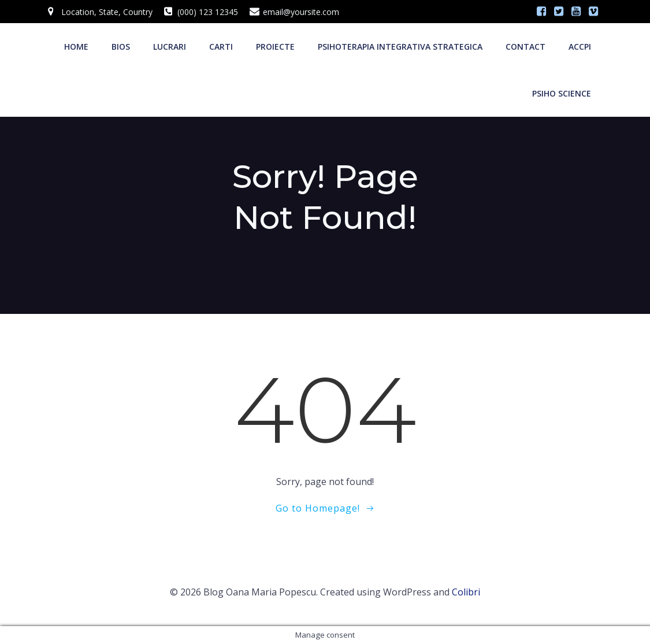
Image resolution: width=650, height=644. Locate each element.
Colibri (466, 592)
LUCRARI (170, 47)
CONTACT (525, 47)
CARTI (221, 47)
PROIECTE (275, 47)
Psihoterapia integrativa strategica (400, 47)
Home (76, 47)
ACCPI (580, 47)
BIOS (121, 47)
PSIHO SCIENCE (562, 93)
